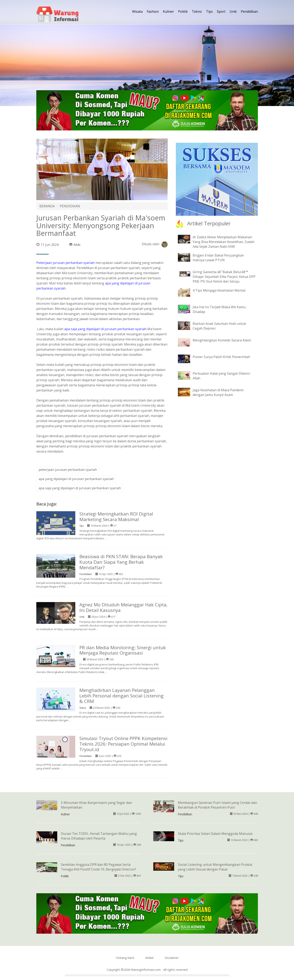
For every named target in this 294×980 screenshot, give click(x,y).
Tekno (197, 11)
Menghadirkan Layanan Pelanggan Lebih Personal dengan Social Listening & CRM (121, 696)
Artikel (149, 958)
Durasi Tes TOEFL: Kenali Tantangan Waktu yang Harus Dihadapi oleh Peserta (99, 836)
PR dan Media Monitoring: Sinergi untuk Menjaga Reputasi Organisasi (123, 650)
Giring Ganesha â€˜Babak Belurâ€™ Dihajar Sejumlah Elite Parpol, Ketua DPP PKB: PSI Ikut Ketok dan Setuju (224, 277)
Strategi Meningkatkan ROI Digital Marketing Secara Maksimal (116, 517)
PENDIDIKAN (70, 206)
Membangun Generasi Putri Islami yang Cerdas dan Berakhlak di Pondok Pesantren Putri (217, 805)
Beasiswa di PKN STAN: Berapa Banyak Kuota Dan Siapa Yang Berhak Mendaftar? (121, 562)
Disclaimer (172, 958)
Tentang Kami (125, 958)
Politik (183, 11)
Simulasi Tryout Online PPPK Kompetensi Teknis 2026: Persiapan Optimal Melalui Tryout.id (123, 744)
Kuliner (168, 11)
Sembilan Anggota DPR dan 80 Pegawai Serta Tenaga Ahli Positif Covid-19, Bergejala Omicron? (98, 867)
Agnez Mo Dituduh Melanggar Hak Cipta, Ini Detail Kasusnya (124, 607)
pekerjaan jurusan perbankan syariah (68, 470)
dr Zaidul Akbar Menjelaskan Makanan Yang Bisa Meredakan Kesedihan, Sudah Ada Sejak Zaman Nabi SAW (224, 242)
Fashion (153, 11)
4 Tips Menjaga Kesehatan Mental (219, 290)
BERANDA (47, 206)
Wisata (137, 11)
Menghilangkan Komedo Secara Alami (222, 340)
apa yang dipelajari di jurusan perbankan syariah (76, 479)
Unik (233, 11)
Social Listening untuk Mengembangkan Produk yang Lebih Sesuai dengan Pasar (215, 867)
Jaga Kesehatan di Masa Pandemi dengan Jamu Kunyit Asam (218, 392)
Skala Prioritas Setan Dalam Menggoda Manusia (215, 834)
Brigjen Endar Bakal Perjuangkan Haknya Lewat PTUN (218, 258)
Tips (209, 11)
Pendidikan (249, 11)
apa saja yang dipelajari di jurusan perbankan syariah (105, 329)
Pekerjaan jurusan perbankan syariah (65, 263)
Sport (221, 11)
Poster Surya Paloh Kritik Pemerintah (221, 357)
